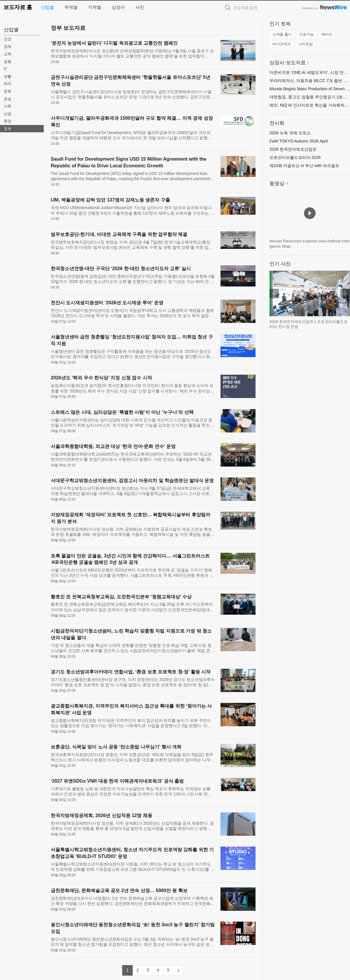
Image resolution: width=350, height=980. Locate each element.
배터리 (327, 34)
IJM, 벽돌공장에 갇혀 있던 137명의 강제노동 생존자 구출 (110, 200)
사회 (8, 106)
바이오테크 (282, 44)
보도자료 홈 (18, 7)
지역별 (95, 7)
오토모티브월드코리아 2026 (295, 157)
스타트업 (306, 44)
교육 (8, 54)
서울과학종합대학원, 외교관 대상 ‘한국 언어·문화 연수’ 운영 (113, 446)
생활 (8, 76)
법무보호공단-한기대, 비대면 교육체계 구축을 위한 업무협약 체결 (119, 234)
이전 (274, 293)
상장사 (118, 7)
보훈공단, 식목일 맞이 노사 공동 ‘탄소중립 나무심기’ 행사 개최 (116, 747)
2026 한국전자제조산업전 (293, 149)
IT (6, 69)
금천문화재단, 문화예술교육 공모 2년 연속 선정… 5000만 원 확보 (119, 890)
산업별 (47, 7)
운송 (8, 99)
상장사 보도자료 (288, 63)
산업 (8, 114)
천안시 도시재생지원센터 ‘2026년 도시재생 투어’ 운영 (107, 303)
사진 (140, 7)
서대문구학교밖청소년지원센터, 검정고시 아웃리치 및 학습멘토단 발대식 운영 (132, 481)
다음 (345, 293)
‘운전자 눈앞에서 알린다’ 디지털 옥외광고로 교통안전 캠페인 (114, 43)
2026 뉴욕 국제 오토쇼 (290, 133)
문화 (8, 91)
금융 (8, 61)
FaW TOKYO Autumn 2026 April (299, 141)
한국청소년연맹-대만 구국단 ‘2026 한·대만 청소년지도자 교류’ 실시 (121, 269)
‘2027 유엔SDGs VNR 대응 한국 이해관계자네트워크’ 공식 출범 (117, 781)
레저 (8, 84)
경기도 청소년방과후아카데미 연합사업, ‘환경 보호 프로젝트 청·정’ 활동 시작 (131, 672)
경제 (8, 47)
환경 (8, 121)
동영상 (277, 184)
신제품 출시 (282, 34)
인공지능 (307, 34)
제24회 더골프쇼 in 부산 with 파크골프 (304, 166)
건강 (8, 39)
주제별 (71, 7)
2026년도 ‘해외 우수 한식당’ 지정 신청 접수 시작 (101, 378)
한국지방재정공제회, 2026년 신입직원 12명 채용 (101, 815)
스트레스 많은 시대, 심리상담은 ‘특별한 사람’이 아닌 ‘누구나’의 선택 (122, 412)
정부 (8, 129)
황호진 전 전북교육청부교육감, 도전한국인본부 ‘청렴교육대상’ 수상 (121, 597)
